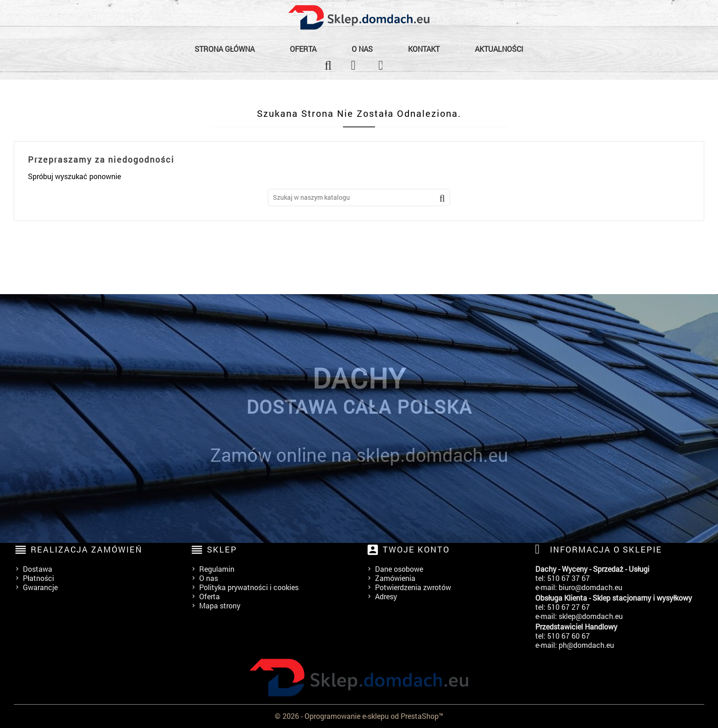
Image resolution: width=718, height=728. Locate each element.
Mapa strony (220, 605)
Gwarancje (40, 587)
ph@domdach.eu (586, 645)
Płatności (38, 578)
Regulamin (217, 569)
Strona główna (225, 49)
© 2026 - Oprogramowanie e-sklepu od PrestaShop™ (359, 716)
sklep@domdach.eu (591, 616)
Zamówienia (395, 578)
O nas (362, 49)
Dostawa (38, 569)
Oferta (303, 49)
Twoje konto (416, 549)
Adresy (386, 596)
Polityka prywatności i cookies (249, 587)
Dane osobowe (399, 569)
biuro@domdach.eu (590, 587)
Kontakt (424, 49)
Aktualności (499, 49)
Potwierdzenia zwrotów (413, 587)
